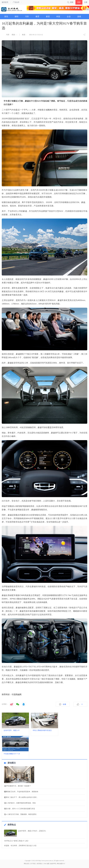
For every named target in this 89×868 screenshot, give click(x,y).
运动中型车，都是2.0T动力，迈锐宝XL (32, 831)
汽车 (8, 35)
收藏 (64, 704)
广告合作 (16, 2)
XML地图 (46, 864)
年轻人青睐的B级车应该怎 (42, 730)
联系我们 (40, 864)
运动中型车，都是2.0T (12, 730)
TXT (64, 864)
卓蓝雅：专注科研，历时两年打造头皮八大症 (20, 846)
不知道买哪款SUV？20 (12, 754)
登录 (79, 2)
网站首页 (27, 864)
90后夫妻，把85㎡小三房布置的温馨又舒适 (19, 809)
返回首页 (5, 2)
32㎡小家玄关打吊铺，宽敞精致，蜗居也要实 (20, 814)
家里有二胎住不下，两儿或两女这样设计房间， (21, 797)
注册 (86, 2)
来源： (24, 35)
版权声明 (53, 864)
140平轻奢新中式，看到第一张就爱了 (17, 786)
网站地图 (60, 864)
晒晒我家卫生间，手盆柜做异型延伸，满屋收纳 (21, 792)
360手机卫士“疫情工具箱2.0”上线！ (17, 841)
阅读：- (14, 35)
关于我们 (33, 864)
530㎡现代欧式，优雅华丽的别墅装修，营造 (20, 803)
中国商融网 (17, 694)
